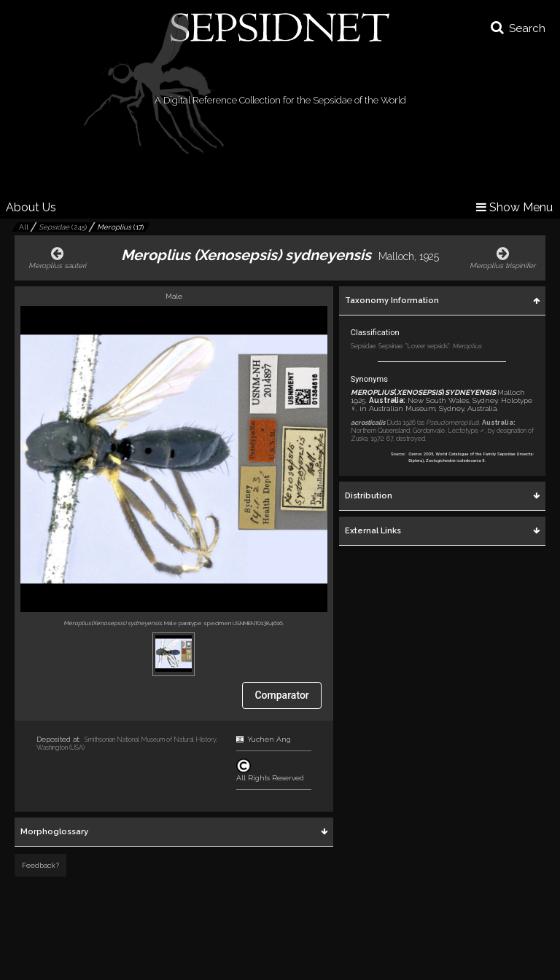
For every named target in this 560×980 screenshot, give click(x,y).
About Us (31, 207)
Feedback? (40, 865)
